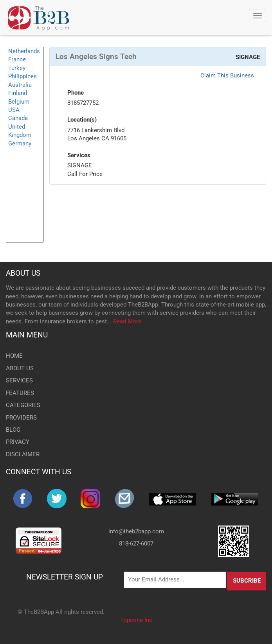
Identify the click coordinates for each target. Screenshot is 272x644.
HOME (14, 356)
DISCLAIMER (23, 454)
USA (14, 110)
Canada (18, 118)
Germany (20, 144)
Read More (127, 321)
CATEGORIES (23, 405)
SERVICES (19, 380)
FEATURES (20, 393)
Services (79, 155)
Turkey (17, 68)
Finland (18, 93)
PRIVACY (18, 442)
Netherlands (24, 51)
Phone (76, 93)
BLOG (13, 430)
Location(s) (82, 120)
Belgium (19, 102)
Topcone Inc (136, 620)
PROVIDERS (21, 418)
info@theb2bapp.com (136, 531)
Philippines (23, 76)
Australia (20, 85)
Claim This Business (227, 75)
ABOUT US (23, 273)
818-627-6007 (136, 544)
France (17, 59)
